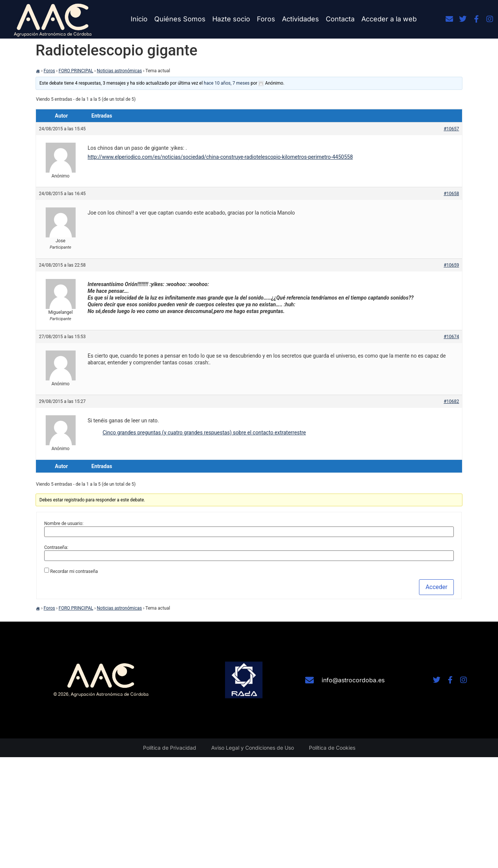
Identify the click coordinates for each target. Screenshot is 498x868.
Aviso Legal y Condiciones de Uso (253, 748)
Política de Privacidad (170, 748)
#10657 (451, 129)
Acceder (436, 587)
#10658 (451, 194)
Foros (266, 19)
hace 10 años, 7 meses (227, 83)
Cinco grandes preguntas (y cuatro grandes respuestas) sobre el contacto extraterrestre (204, 433)
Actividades (300, 19)
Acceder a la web (389, 19)
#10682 (451, 401)
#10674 (451, 337)
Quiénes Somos (180, 19)
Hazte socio (231, 19)
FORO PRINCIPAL (76, 71)
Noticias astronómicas (120, 71)
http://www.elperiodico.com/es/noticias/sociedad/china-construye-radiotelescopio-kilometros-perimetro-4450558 (220, 157)
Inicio (139, 19)
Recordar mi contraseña (74, 571)
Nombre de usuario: (64, 523)
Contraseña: (56, 547)
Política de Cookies (332, 748)
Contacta (340, 19)
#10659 (451, 265)
